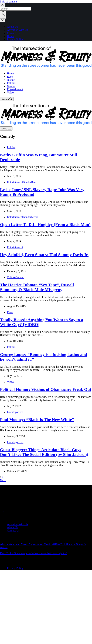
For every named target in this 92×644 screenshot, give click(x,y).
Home (10, 36)
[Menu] (6, 128)
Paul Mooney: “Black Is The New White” (37, 420)
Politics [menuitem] (11, 83)
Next (4, 480)
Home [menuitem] (10, 73)
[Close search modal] (2, 5)
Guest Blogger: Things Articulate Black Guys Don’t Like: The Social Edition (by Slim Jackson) (44, 452)
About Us (12, 27)
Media (35, 217)
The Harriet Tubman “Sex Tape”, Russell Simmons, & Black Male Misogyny (37, 287)
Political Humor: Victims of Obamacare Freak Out (46, 389)
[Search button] (3, 15)
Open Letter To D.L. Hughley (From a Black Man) (45, 224)
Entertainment (15, 182)
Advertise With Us (17, 30)
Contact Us (13, 33)
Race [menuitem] (10, 77)
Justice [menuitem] (11, 80)
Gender (27, 182)
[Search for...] (16, 9)
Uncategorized (15, 412)
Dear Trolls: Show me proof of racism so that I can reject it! (34, 553)
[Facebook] (2, 510)
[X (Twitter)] (6, 510)
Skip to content (8, 1)
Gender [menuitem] (11, 86)
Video (10, 382)
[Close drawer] (2, 21)
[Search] (7, 99)
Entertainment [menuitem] (15, 89)
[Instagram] (10, 510)
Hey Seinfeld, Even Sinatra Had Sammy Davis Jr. (44, 255)
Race (34, 182)
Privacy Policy (15, 39)
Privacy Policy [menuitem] (15, 568)
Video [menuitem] (10, 92)
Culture (11, 277)
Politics (11, 147)
